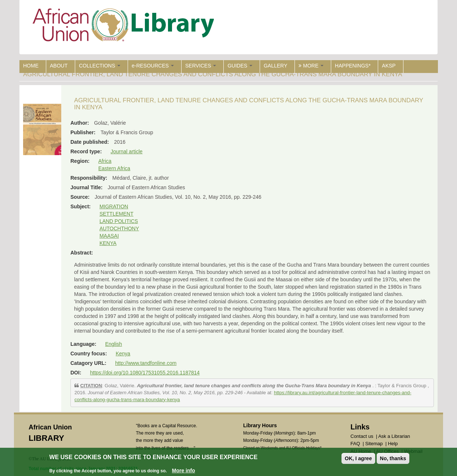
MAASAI (109, 236)
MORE (311, 66)
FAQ (355, 444)
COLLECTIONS (100, 66)
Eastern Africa (114, 168)
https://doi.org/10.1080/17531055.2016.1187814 (145, 373)
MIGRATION (114, 206)
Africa (105, 161)
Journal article (126, 151)
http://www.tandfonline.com (146, 363)
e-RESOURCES (153, 66)
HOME (31, 66)
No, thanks (393, 458)
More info (184, 470)
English (114, 344)
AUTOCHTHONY (119, 228)
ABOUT (59, 66)
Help (393, 444)
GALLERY (275, 66)
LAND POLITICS (119, 221)
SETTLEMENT (116, 214)
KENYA (108, 243)
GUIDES (240, 66)
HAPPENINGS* (353, 66)
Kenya (123, 354)
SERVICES (201, 66)
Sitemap (374, 444)
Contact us (362, 436)
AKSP (389, 66)
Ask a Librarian (394, 436)
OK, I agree (358, 458)
